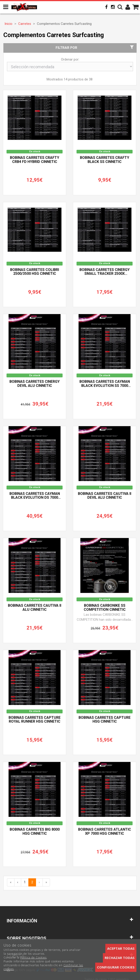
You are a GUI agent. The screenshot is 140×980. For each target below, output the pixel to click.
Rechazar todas (120, 958)
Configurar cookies (116, 967)
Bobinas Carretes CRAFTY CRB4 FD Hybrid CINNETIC (35, 160)
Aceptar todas (121, 948)
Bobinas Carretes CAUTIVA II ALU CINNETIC (35, 608)
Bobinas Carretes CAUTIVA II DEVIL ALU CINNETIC (105, 496)
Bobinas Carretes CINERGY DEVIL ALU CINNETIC (35, 384)
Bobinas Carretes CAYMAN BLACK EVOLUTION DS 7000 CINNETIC (35, 496)
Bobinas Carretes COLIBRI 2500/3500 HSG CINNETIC (35, 272)
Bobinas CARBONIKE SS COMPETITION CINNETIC (105, 608)
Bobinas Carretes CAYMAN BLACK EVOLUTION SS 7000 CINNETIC (105, 384)
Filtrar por (95, 48)
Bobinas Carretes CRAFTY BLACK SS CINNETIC (105, 160)
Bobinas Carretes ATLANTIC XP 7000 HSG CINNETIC (105, 832)
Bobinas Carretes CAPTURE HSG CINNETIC (105, 720)
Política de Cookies (33, 958)
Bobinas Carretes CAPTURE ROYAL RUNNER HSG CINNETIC (35, 720)
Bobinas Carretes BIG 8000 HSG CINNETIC (35, 832)
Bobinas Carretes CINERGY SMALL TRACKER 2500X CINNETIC (105, 272)
